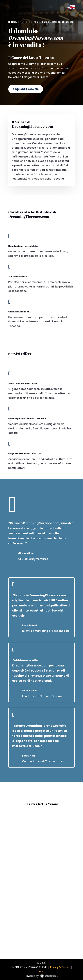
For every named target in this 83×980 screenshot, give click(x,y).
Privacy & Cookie (60, 967)
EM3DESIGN (50, 977)
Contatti (41, 971)
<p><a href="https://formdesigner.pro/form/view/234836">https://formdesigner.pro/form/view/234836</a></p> (41, 883)
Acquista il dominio (26, 89)
